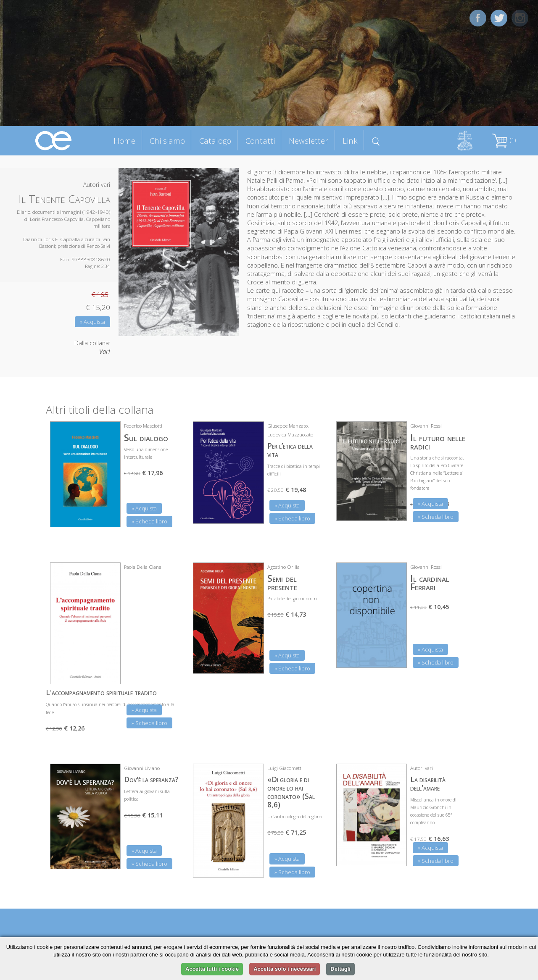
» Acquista (92, 322)
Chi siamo (167, 141)
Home (124, 141)
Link (350, 141)
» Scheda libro (149, 521)
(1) (504, 140)
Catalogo (215, 141)
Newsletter (309, 141)
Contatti (260, 141)
